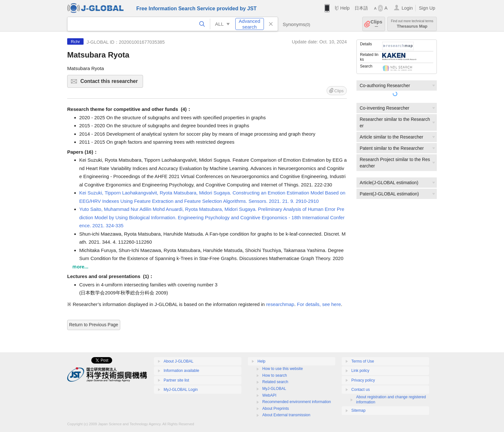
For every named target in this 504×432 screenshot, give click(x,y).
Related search (275, 382)
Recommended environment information (297, 402)
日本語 (361, 8)
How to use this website (283, 369)
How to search (275, 375)
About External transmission (286, 415)
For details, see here (319, 304)
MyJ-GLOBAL (274, 389)
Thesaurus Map (412, 24)
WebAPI (269, 395)
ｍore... (80, 267)
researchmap (280, 304)
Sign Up (427, 8)
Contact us (360, 390)
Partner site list (176, 380)
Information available (181, 371)
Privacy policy (363, 380)
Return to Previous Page (94, 325)
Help (345, 8)
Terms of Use (363, 361)
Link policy (360, 371)
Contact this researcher (111, 83)
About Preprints (276, 409)
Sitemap (358, 410)
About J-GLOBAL (179, 361)
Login (407, 8)
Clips (377, 24)
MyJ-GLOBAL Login (181, 390)
